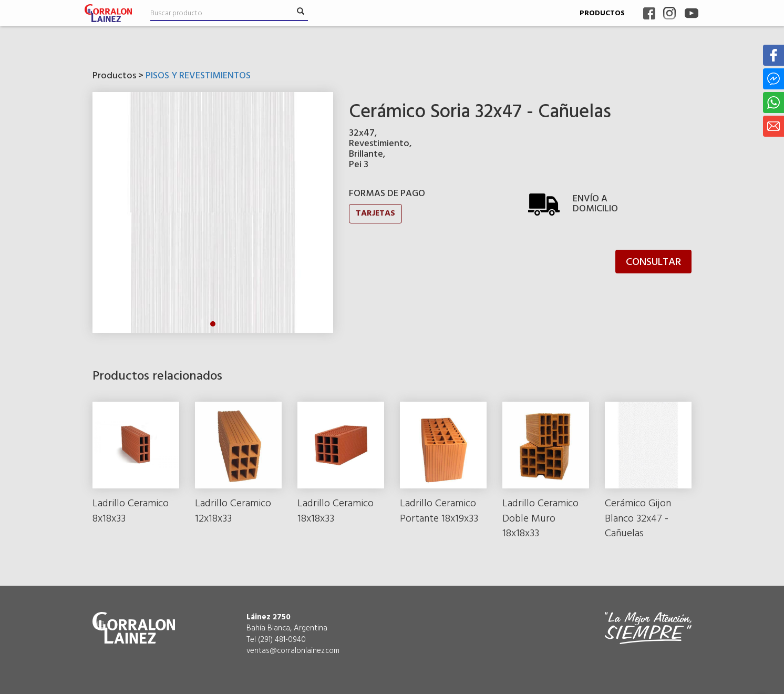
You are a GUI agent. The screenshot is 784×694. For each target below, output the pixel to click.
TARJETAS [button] (375, 213)
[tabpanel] (213, 212)
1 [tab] (213, 324)
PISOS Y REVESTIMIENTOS (198, 76)
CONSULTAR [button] (653, 262)
